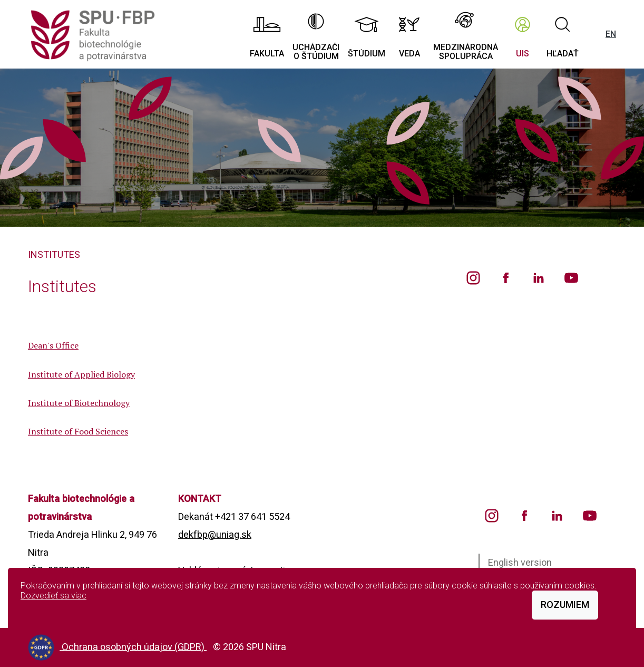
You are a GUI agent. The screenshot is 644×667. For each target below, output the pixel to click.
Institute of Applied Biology (81, 374)
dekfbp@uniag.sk (215, 534)
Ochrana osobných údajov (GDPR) (134, 646)
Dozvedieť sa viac (53, 596)
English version (520, 562)
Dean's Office (53, 345)
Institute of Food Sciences (78, 431)
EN (611, 34)
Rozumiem (565, 605)
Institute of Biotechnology (79, 403)
